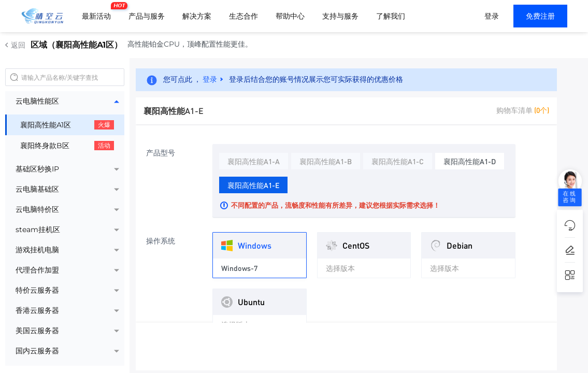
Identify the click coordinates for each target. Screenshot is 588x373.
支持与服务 (340, 16)
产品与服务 (147, 16)
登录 (492, 16)
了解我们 (391, 16)
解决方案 (197, 16)
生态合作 (243, 16)
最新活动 (99, 12)
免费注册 (540, 16)
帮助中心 (290, 16)
